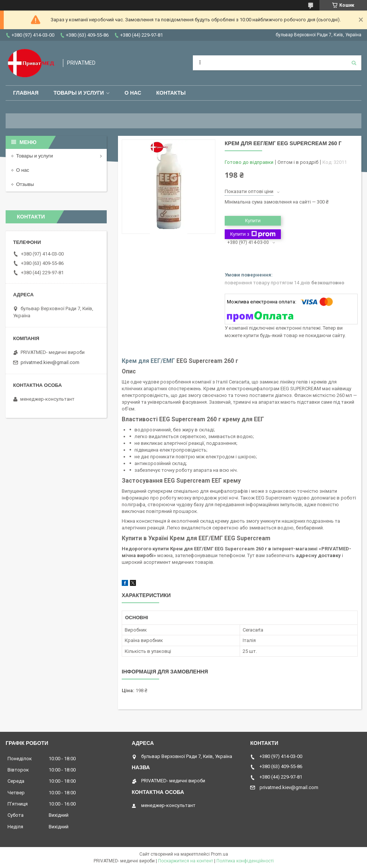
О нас (133, 93)
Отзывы (25, 184)
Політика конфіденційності (245, 861)
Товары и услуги (79, 93)
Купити (253, 221)
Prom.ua (219, 854)
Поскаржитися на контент (186, 861)
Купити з (253, 234)
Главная (26, 93)
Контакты (171, 93)
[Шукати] (354, 63)
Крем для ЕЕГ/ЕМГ (148, 361)
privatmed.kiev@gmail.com (50, 362)
